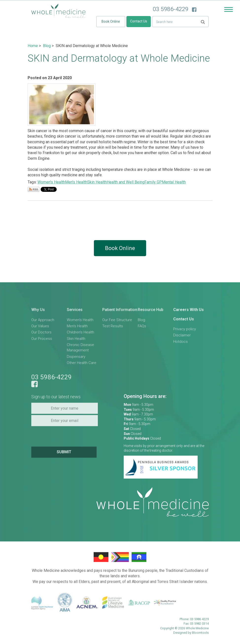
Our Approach (43, 322)
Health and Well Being (126, 182)
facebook (194, 10)
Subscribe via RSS (34, 189)
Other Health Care (82, 365)
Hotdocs (180, 343)
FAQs (142, 328)
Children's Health (80, 334)
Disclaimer (182, 337)
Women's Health (51, 182)
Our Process (42, 340)
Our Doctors (41, 334)
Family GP (153, 182)
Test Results (113, 328)
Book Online (111, 21)
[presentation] (65, 438)
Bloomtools (200, 634)
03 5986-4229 (171, 9)
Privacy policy (185, 331)
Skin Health (97, 182)
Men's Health (76, 182)
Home (33, 46)
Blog (47, 46)
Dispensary (76, 358)
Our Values (40, 328)
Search (203, 21)
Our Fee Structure (117, 322)
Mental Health (174, 182)
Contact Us (139, 21)
